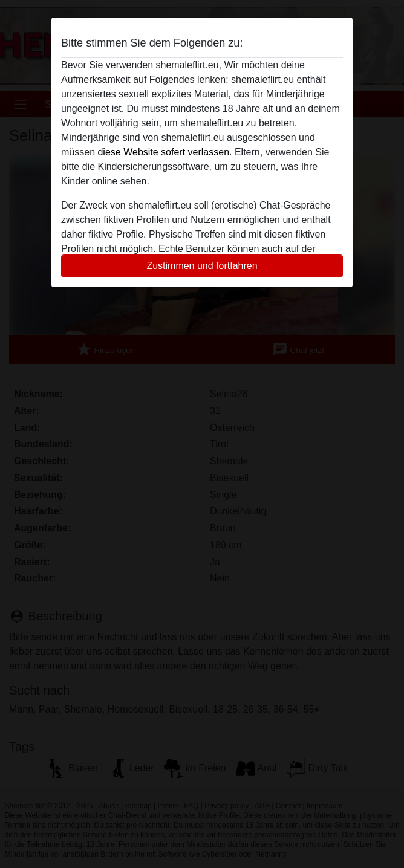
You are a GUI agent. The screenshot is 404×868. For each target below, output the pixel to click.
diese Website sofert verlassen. (165, 152)
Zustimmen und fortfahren (202, 266)
